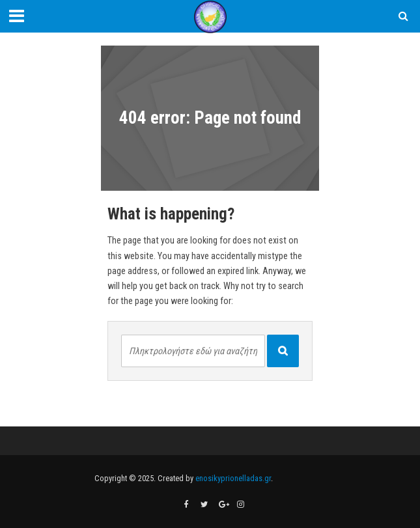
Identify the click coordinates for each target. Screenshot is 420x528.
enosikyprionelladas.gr (233, 478)
